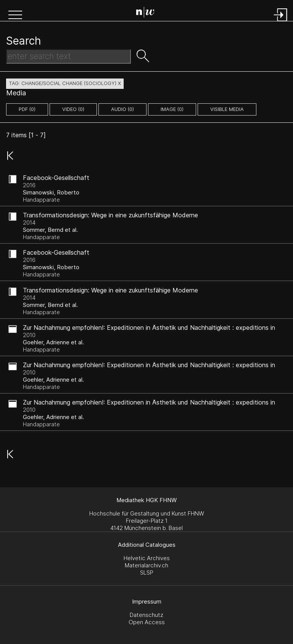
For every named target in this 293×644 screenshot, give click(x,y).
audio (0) (122, 109)
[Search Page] (148, 13)
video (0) (73, 109)
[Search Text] (68, 56)
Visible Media (227, 109)
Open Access (147, 622)
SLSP (147, 573)
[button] (15, 16)
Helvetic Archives (147, 558)
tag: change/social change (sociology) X (65, 83)
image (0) (172, 109)
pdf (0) (27, 109)
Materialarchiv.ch (146, 565)
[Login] (281, 22)
